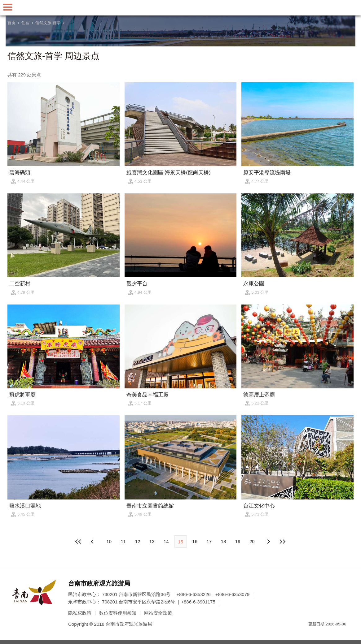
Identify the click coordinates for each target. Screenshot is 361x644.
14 (166, 541)
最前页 (78, 542)
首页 (11, 23)
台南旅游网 (181, 8)
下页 (93, 542)
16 (195, 541)
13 (152, 541)
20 (252, 541)
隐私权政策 (80, 613)
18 (224, 541)
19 (238, 541)
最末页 (283, 542)
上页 (268, 542)
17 (209, 541)
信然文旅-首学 (48, 23)
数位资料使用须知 (118, 613)
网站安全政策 (158, 613)
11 (123, 541)
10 (109, 541)
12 (138, 541)
